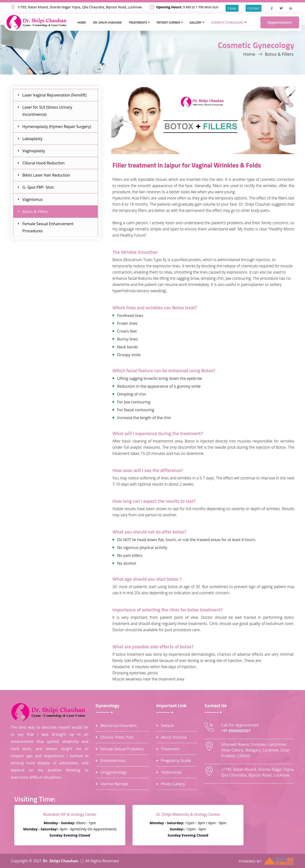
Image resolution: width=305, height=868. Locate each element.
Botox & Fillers (35, 212)
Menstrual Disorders (118, 726)
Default (167, 726)
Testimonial (171, 772)
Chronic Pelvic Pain (117, 737)
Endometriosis (113, 761)
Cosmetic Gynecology (227, 22)
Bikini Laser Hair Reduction (46, 175)
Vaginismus (33, 199)
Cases (232, 8)
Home (82, 22)
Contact (254, 8)
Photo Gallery (173, 784)
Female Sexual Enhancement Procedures (48, 227)
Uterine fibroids (114, 784)
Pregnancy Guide (176, 761)
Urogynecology (114, 772)
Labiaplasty (32, 139)
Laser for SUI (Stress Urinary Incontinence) (47, 111)
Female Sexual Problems (122, 749)
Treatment (170, 749)
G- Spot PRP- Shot (38, 187)
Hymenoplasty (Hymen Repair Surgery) (57, 127)
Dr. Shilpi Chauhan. (61, 861)
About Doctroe (174, 737)
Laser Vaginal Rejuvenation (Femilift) (54, 95)
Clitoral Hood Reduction (43, 163)
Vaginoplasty (34, 151)
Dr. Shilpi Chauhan (107, 22)
